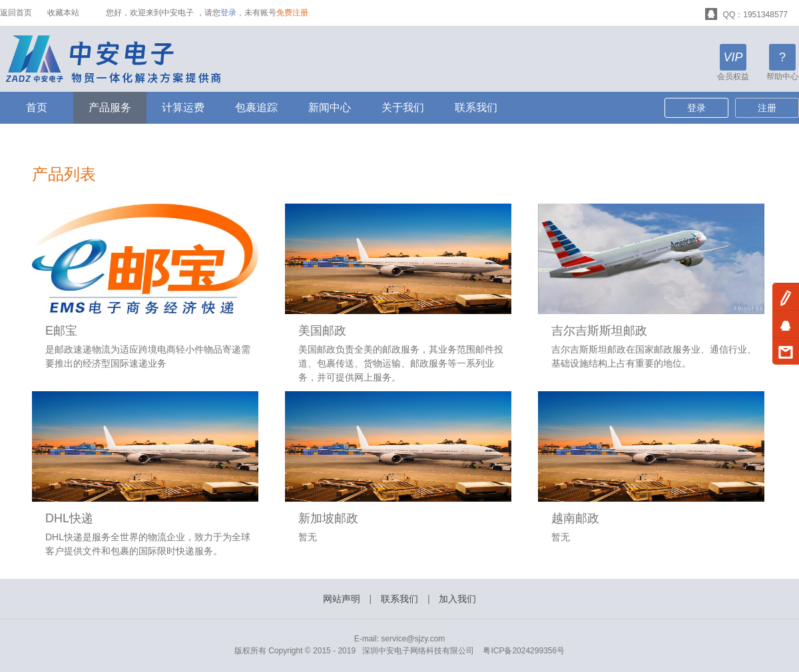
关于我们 (403, 107)
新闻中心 (330, 107)
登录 (228, 13)
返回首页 (16, 13)
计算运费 (183, 107)
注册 (767, 108)
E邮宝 (61, 331)
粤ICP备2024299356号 (524, 651)
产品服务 (110, 107)
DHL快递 (69, 518)
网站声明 (342, 599)
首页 (37, 107)
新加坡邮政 (328, 518)
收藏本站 (63, 13)
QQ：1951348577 (746, 13)
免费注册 (292, 13)
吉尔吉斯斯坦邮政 (599, 331)
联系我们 (476, 107)
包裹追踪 (256, 107)
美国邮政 (322, 331)
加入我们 (457, 599)
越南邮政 (575, 518)
